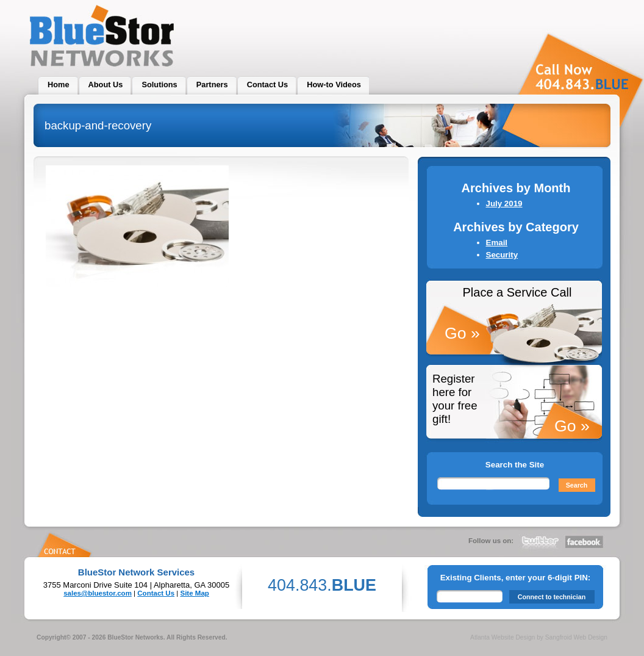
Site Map (194, 593)
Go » (462, 333)
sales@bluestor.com (98, 593)
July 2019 (504, 204)
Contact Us (156, 593)
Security (502, 255)
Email (497, 243)
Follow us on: (491, 541)
